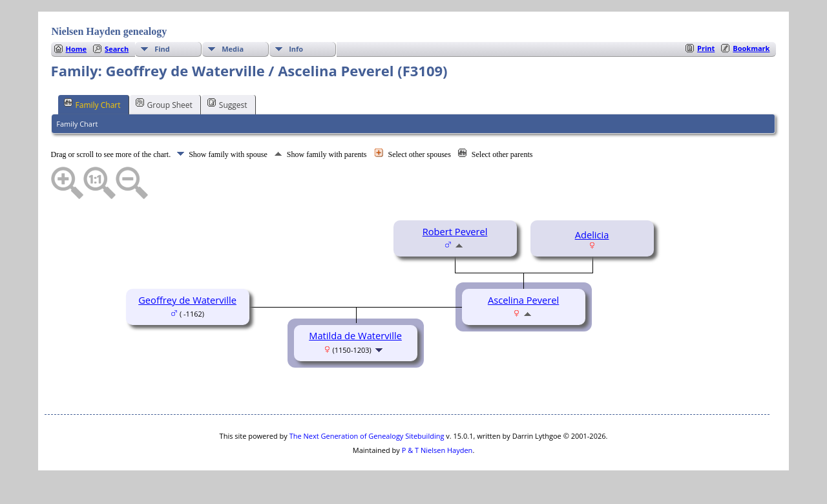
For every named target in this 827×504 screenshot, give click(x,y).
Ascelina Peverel (523, 300)
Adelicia (592, 235)
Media (233, 49)
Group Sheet (164, 104)
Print (706, 48)
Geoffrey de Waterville (187, 300)
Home (77, 49)
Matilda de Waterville (355, 335)
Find (162, 49)
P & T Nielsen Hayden (437, 450)
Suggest (227, 104)
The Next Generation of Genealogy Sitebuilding (367, 436)
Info (296, 49)
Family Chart (92, 104)
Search (117, 49)
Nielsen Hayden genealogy (110, 31)
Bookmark (751, 48)
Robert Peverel (455, 231)
